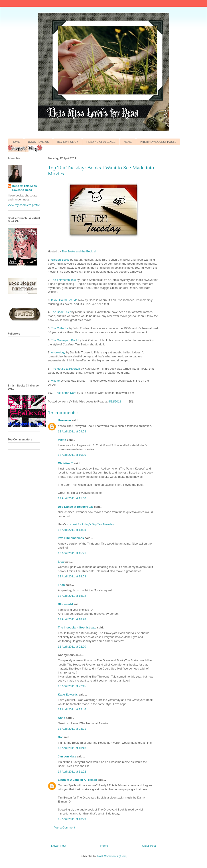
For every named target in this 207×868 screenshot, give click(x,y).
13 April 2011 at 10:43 (72, 748)
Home (104, 846)
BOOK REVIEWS (38, 142)
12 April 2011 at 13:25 (72, 530)
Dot (60, 737)
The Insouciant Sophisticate (77, 627)
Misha (62, 440)
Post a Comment (64, 827)
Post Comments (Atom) (112, 856)
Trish (61, 585)
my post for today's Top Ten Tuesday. (91, 524)
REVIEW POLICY (68, 142)
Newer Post (59, 846)
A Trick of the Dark (64, 393)
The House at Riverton (65, 369)
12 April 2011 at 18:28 (72, 619)
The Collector (60, 328)
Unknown (64, 420)
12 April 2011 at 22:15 (72, 686)
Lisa (61, 562)
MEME (128, 142)
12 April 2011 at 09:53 (72, 431)
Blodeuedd (65, 604)
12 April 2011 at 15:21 (72, 553)
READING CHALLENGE (101, 142)
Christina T (65, 463)
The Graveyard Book (64, 340)
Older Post (149, 846)
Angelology (58, 352)
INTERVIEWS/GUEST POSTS (158, 142)
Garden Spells (60, 260)
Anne (62, 718)
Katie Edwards (68, 695)
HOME (16, 142)
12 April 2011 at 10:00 (72, 455)
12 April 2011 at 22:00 (72, 647)
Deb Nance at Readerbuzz (76, 507)
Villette (55, 381)
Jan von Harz (67, 756)
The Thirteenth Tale (63, 280)
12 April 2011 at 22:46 (72, 709)
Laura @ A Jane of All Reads (77, 780)
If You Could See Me (64, 300)
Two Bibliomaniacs (71, 538)
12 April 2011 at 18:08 (72, 576)
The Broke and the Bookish (79, 251)
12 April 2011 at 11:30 (72, 498)
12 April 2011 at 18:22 (72, 596)
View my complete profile (24, 205)
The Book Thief (61, 312)
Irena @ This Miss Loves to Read (24, 188)
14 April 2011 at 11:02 (72, 772)
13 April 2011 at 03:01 (72, 729)
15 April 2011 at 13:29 (72, 819)
